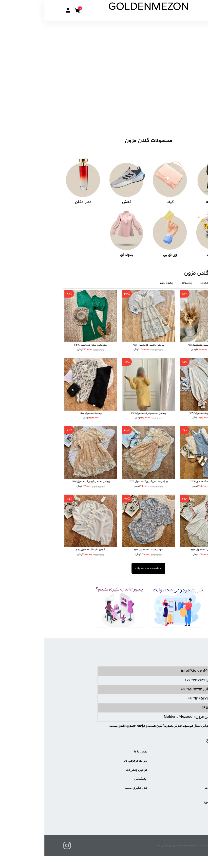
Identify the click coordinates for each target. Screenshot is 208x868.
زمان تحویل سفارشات (175, 788)
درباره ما (184, 761)
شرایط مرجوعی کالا (91, 761)
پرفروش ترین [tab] (122, 283)
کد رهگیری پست (92, 788)
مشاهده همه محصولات (104, 568)
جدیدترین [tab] (180, 283)
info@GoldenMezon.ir (156, 671)
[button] (24, 11)
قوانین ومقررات (92, 770)
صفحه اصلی (181, 752)
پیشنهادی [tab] (142, 283)
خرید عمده (182, 770)
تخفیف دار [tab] (161, 283)
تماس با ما (96, 752)
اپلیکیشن (96, 779)
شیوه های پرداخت (177, 779)
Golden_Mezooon (135, 717)
